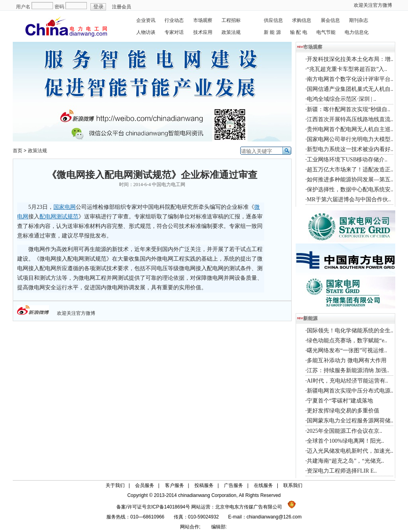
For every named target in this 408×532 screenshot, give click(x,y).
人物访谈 (146, 32)
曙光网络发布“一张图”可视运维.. (347, 350)
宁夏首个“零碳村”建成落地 (340, 401)
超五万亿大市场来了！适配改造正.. (350, 170)
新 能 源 (272, 32)
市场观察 (203, 20)
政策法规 (231, 32)
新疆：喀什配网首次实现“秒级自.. (348, 109)
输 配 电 (299, 32)
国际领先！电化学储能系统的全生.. (350, 331)
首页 (18, 151)
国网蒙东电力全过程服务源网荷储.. (350, 421)
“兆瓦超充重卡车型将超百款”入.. (347, 69)
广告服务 (233, 485)
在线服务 (263, 485)
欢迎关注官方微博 (373, 5)
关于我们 (115, 485)
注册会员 (122, 7)
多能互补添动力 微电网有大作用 (347, 360)
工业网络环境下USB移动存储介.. (347, 160)
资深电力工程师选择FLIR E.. (342, 471)
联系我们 (293, 485)
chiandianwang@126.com (274, 517)
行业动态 (174, 20)
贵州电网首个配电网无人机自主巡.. (350, 129)
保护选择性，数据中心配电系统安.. (350, 189)
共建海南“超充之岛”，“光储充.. (345, 461)
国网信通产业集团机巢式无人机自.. (350, 89)
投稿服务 (204, 485)
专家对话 (174, 32)
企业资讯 (146, 20)
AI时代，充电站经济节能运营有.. (347, 381)
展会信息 (330, 20)
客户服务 (175, 485)
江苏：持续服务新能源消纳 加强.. (348, 370)
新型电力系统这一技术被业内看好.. (350, 149)
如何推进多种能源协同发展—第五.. (350, 180)
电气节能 (326, 32)
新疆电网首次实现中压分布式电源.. (350, 391)
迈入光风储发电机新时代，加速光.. (350, 451)
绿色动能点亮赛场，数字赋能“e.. (347, 341)
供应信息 (273, 20)
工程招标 (231, 20)
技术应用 (203, 32)
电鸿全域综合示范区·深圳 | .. (341, 99)
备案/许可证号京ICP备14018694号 (154, 507)
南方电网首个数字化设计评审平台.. (350, 79)
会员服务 (145, 485)
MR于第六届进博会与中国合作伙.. (349, 199)
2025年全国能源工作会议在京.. (344, 431)
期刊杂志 (359, 20)
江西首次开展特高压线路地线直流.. (350, 119)
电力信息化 (357, 32)
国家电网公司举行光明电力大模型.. (350, 139)
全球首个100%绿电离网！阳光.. (345, 441)
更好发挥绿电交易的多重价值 (343, 411)
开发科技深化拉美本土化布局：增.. (350, 59)
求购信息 (302, 20)
